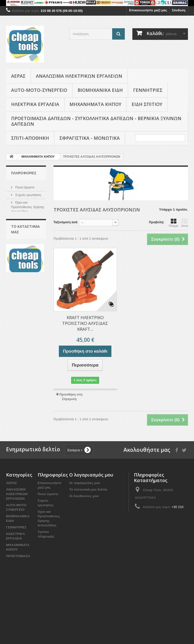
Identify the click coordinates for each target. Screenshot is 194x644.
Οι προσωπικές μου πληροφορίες (96, 503)
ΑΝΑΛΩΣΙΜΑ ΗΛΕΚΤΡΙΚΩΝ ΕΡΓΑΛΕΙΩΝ (79, 76)
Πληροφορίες (24, 173)
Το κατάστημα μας (28, 226)
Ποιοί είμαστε (25, 187)
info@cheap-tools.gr (169, 524)
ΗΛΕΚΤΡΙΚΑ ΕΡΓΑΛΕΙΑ (35, 104)
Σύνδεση (179, 10)
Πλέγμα (173, 223)
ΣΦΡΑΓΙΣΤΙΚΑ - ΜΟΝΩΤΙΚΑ (90, 138)
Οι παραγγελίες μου (85, 483)
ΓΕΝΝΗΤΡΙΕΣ (148, 90)
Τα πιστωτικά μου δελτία (88, 489)
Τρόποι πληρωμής (28, 218)
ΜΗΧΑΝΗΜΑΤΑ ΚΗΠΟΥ (95, 104)
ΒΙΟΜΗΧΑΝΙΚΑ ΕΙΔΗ (100, 90)
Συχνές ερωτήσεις (28, 194)
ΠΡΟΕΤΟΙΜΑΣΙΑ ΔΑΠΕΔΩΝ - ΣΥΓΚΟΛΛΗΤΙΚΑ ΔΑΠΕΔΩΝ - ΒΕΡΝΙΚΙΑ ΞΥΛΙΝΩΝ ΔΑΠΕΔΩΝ (96, 121)
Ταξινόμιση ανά (66, 222)
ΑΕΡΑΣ (18, 76)
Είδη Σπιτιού (147, 104)
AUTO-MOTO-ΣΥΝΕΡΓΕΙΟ (39, 90)
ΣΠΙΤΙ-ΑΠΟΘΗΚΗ (30, 138)
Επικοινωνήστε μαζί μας (148, 10)
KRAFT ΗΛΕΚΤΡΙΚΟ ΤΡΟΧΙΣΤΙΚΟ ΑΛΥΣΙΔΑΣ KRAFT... (85, 323)
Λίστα (185, 223)
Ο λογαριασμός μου (91, 475)
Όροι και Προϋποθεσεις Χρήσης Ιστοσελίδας (28, 206)
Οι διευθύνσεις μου (84, 496)
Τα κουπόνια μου (82, 509)
